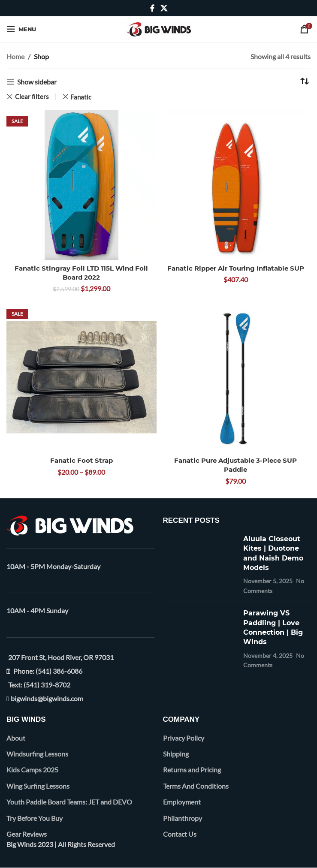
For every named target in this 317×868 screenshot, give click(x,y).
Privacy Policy (184, 738)
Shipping (176, 754)
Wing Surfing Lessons (38, 786)
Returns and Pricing (192, 770)
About (16, 738)
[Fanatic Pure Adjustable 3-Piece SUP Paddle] (236, 377)
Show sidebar (37, 82)
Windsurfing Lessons (37, 754)
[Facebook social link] (152, 8)
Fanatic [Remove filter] (81, 97)
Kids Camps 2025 (32, 770)
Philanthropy (183, 818)
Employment (182, 802)
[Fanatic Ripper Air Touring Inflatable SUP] (236, 185)
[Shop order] (304, 82)
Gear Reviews (27, 834)
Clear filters (32, 97)
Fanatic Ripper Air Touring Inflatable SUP (236, 268)
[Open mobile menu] (21, 29)
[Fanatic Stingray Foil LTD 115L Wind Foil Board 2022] (82, 185)
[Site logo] (159, 28)
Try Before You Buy (35, 818)
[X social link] (164, 8)
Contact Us (180, 834)
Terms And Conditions (196, 786)
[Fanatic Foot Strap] (82, 377)
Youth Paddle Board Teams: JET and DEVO (69, 802)
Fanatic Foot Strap (82, 460)
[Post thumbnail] (200, 565)
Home (15, 56)
